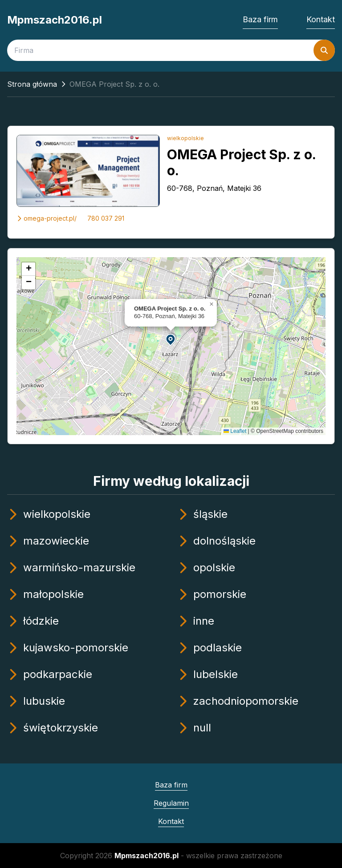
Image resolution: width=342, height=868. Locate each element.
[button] (171, 339)
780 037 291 (106, 218)
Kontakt (321, 19)
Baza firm (260, 19)
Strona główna (32, 84)
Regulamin (171, 803)
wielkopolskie (185, 138)
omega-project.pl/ (47, 218)
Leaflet (235, 431)
